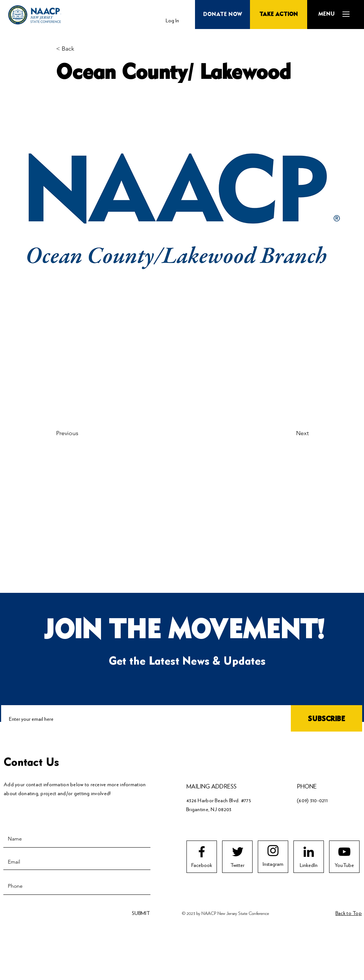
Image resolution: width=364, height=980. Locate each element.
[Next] (290, 433)
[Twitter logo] (238, 852)
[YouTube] (344, 865)
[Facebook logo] (202, 852)
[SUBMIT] (140, 913)
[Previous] (81, 433)
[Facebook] (202, 865)
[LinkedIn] (309, 865)
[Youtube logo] (344, 852)
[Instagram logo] (273, 851)
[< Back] (81, 49)
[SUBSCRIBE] (326, 719)
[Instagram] (273, 864)
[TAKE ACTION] (279, 15)
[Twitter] (237, 865)
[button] (326, 14)
